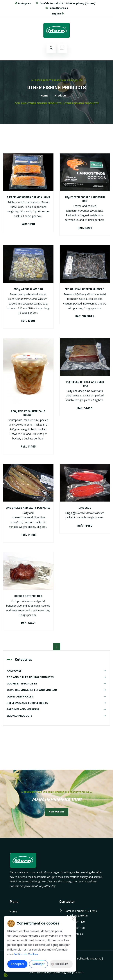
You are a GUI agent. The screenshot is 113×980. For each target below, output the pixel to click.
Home (45, 95)
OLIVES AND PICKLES (56, 696)
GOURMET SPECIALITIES (56, 683)
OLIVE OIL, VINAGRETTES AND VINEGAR (56, 690)
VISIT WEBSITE (56, 812)
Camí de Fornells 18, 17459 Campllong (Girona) (65, 3)
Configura (60, 964)
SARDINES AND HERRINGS (56, 709)
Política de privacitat (89, 958)
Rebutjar (38, 964)
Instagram (23, 3)
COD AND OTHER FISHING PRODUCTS (56, 677)
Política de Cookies (26, 954)
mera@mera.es (56, 8)
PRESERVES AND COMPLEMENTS (56, 703)
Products (61, 95)
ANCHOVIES (56, 671)
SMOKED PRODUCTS (56, 716)
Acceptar (17, 964)
